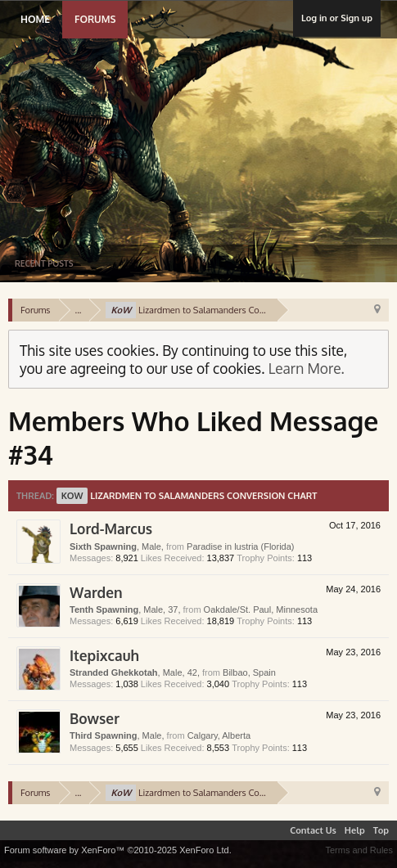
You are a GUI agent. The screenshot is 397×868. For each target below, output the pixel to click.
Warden (96, 592)
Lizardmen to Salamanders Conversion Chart (187, 496)
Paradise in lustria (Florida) (240, 546)
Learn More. (307, 368)
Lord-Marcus (111, 528)
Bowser (95, 718)
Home (35, 19)
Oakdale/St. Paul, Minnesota (261, 609)
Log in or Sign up (337, 18)
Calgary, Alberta (219, 735)
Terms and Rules (359, 850)
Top (381, 830)
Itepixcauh (104, 655)
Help (355, 830)
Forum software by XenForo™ (118, 850)
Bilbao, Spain (249, 672)
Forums (95, 19)
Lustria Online (174, 126)
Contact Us (313, 830)
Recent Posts (44, 263)
